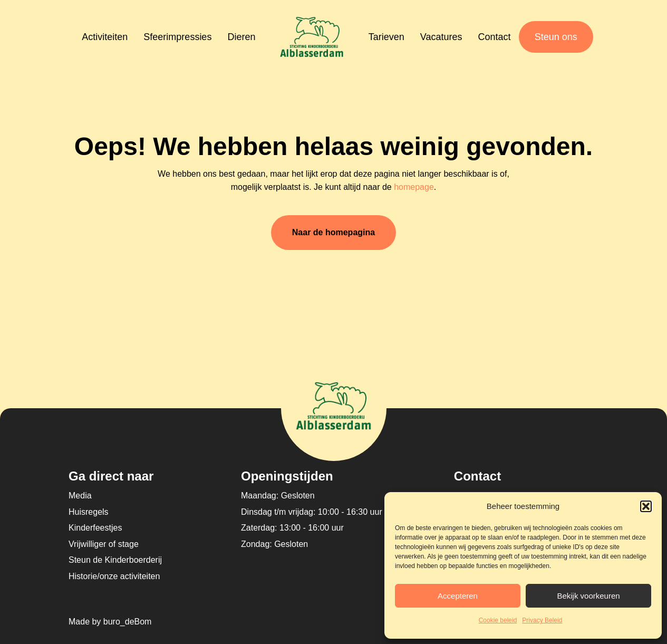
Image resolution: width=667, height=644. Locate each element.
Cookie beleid (498, 620)
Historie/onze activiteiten (114, 576)
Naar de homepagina (333, 232)
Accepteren (458, 596)
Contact (495, 37)
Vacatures (441, 37)
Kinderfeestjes (95, 528)
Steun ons (556, 37)
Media (80, 496)
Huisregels (89, 512)
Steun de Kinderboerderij (115, 560)
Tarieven (386, 37)
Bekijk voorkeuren (588, 596)
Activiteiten (105, 37)
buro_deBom (128, 622)
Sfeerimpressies (177, 37)
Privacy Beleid (542, 620)
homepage (414, 187)
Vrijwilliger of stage (104, 544)
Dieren (241, 37)
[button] (646, 506)
